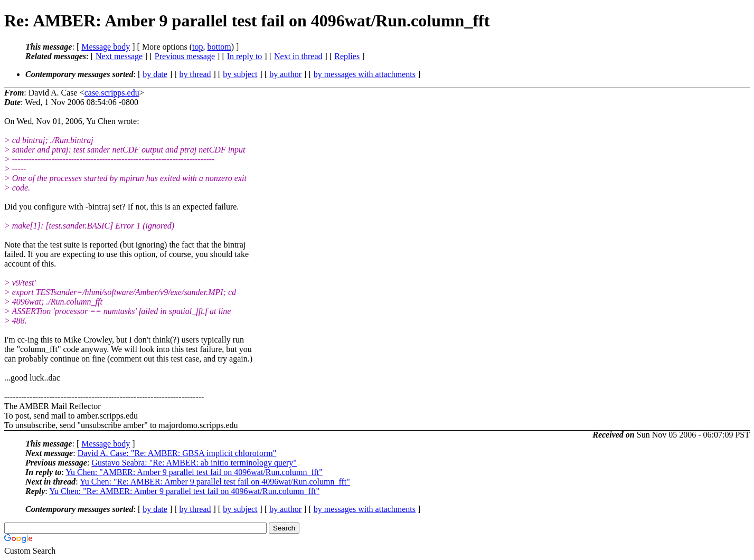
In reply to (245, 56)
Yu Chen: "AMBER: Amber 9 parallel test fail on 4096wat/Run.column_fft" (194, 472)
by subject (240, 74)
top (197, 47)
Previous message (185, 56)
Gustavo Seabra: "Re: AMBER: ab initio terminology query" (194, 463)
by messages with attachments (365, 74)
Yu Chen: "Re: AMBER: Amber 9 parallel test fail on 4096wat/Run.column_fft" (215, 482)
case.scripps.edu (112, 93)
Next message (119, 56)
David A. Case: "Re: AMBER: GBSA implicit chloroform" (177, 453)
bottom (219, 47)
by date (155, 74)
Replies (347, 56)
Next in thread (298, 56)
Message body (106, 47)
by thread (195, 74)
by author (285, 74)
